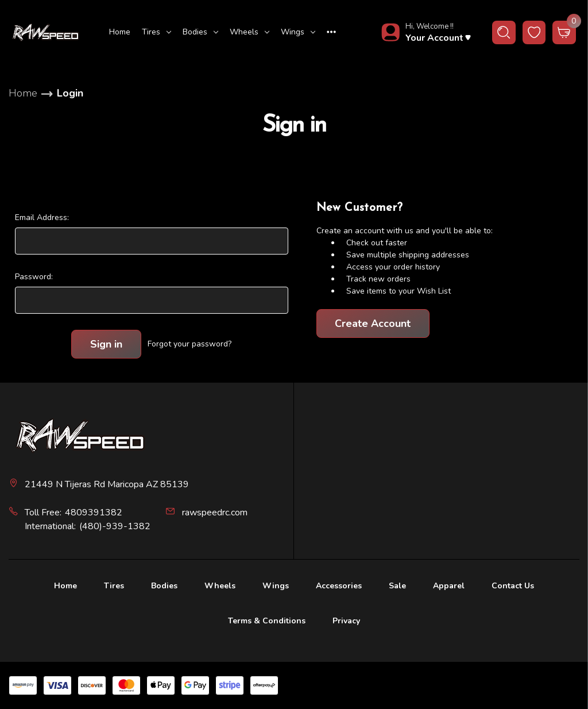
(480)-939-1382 (115, 526)
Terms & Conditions (267, 621)
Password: (34, 277)
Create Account (373, 323)
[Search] (504, 32)
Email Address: (42, 217)
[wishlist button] (534, 32)
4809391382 (94, 513)
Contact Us (513, 586)
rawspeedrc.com (215, 513)
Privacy (346, 621)
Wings (298, 32)
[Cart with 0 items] (564, 32)
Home (120, 32)
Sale (397, 586)
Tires (156, 32)
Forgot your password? (189, 344)
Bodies (200, 32)
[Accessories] (339, 587)
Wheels (249, 32)
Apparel (449, 586)
